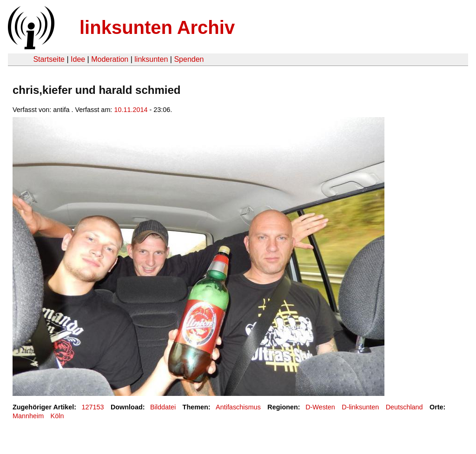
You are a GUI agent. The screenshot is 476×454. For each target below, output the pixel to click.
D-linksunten (360, 407)
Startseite (49, 59)
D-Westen (320, 407)
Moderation (110, 59)
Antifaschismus (238, 407)
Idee (78, 59)
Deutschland (404, 407)
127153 (93, 407)
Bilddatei (163, 407)
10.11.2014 (131, 110)
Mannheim (28, 416)
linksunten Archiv (157, 27)
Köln (57, 416)
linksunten (151, 59)
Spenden (189, 59)
